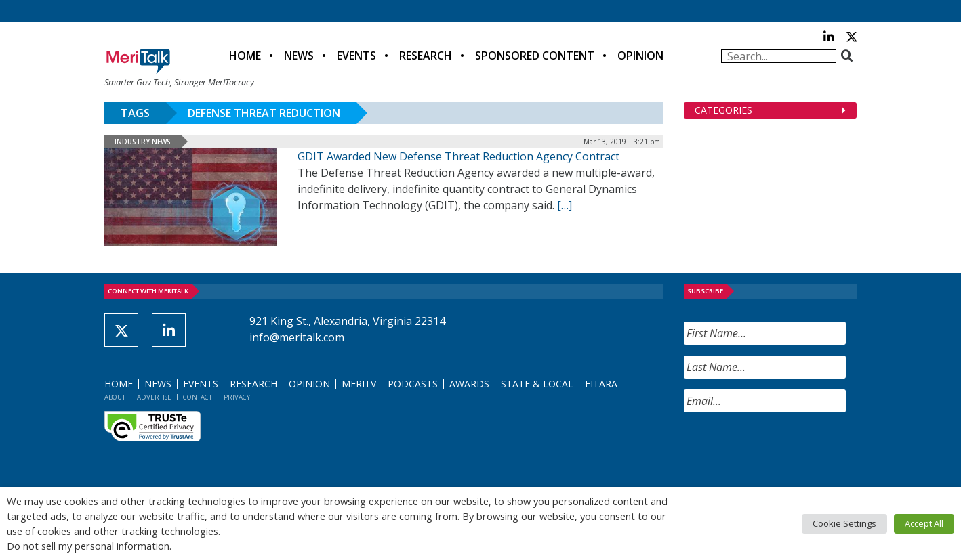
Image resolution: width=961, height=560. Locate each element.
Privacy (237, 397)
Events (356, 56)
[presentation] (787, 450)
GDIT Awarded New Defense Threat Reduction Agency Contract (458, 156)
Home (245, 56)
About (115, 397)
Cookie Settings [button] (844, 523)
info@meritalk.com (297, 337)
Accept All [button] (924, 523)
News (299, 56)
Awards (469, 384)
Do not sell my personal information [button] (88, 546)
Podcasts (413, 384)
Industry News (143, 142)
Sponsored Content (535, 56)
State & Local (537, 384)
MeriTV (359, 384)
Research (426, 56)
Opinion (640, 56)
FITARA (601, 384)
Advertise (154, 397)
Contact (198, 397)
